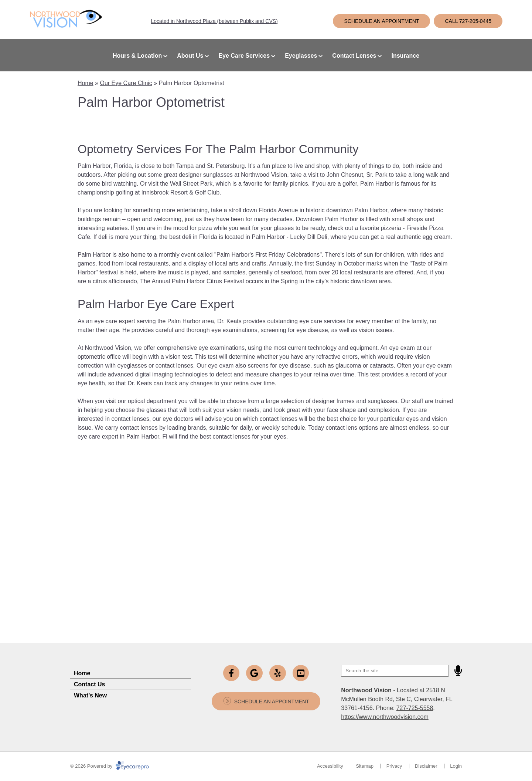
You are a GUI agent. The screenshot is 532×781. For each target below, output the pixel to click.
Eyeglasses (301, 56)
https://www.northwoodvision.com (385, 717)
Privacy (394, 766)
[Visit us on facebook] (231, 673)
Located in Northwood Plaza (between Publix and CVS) (214, 21)
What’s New (90, 695)
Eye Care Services (244, 56)
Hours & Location (137, 56)
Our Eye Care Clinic (126, 83)
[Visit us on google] (254, 673)
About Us (190, 56)
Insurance (405, 56)
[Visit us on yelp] (278, 673)
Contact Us (89, 684)
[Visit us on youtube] (301, 673)
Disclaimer (426, 766)
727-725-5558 (415, 708)
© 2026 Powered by (110, 766)
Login (456, 766)
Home (86, 83)
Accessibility (330, 766)
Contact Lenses (354, 56)
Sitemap (365, 766)
